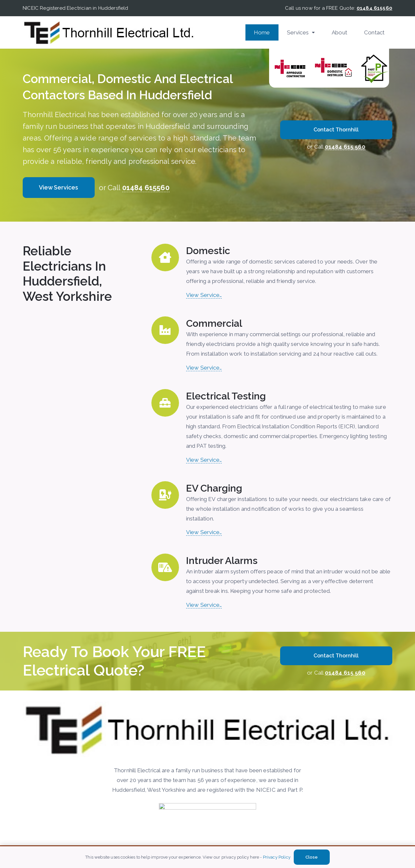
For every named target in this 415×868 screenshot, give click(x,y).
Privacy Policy (277, 857)
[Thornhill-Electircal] (109, 32)
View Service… (204, 295)
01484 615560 (146, 188)
